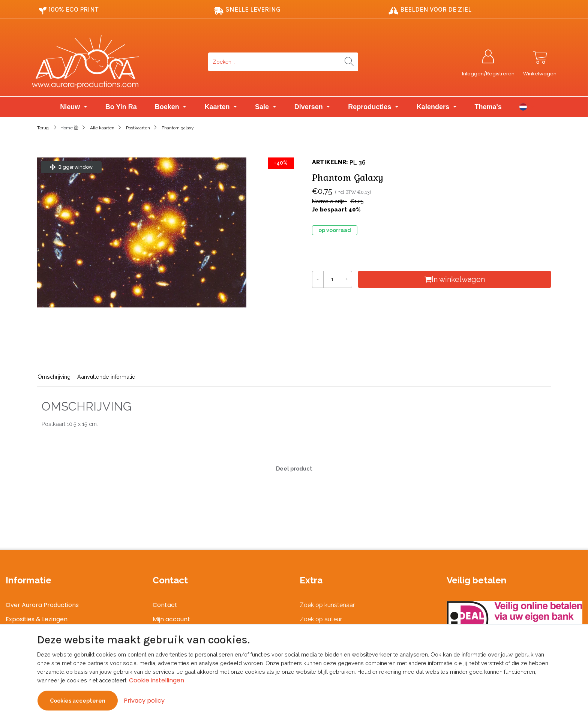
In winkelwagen (455, 279)
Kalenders (434, 107)
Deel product (294, 468)
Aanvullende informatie (106, 377)
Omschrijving (54, 377)
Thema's (488, 107)
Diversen (310, 107)
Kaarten (218, 107)
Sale (263, 107)
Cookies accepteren (78, 701)
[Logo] (118, 62)
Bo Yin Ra (121, 107)
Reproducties (370, 107)
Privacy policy (144, 701)
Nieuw (71, 107)
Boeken (168, 107)
